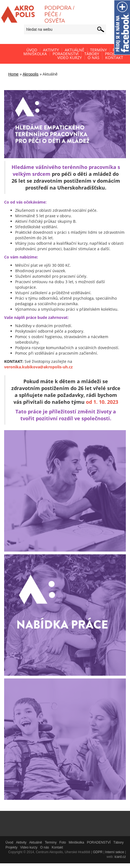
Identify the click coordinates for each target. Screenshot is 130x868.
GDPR (98, 852)
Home (13, 74)
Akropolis (31, 74)
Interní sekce (115, 852)
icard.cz (120, 857)
